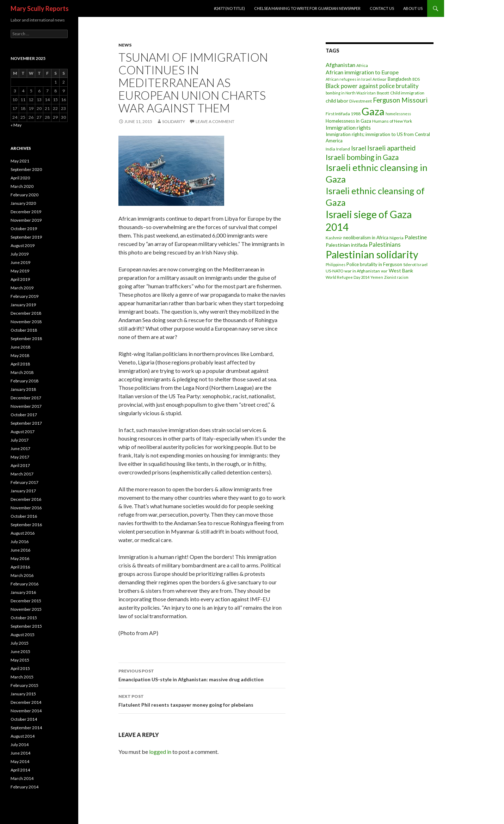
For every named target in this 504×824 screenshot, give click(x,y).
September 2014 (26, 728)
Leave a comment (215, 121)
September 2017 (26, 423)
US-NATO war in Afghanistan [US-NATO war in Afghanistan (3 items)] (353, 271)
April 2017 (20, 465)
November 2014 (26, 711)
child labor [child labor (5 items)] (337, 101)
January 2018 (23, 389)
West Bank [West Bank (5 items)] (401, 270)
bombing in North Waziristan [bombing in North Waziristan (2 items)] (351, 93)
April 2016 (20, 567)
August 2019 (23, 245)
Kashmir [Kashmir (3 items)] (334, 238)
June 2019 (20, 262)
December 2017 (26, 398)
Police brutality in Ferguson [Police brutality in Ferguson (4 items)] (374, 264)
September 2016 (26, 525)
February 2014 (24, 787)
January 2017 (23, 491)
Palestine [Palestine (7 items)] (416, 237)
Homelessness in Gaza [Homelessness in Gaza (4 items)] (348, 121)
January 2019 (23, 305)
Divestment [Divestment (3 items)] (361, 101)
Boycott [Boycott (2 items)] (383, 93)
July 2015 (20, 643)
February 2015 (24, 685)
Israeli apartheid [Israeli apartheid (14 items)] (391, 148)
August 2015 (23, 635)
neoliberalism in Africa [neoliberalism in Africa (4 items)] (366, 238)
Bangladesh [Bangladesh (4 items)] (399, 79)
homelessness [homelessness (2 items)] (398, 114)
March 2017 (22, 474)
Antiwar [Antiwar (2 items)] (380, 79)
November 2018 (26, 322)
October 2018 (24, 330)
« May (16, 125)
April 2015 (20, 668)
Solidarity (174, 121)
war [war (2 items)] (384, 271)
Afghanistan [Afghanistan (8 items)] (340, 65)
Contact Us (382, 8)
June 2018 (20, 347)
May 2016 (20, 558)
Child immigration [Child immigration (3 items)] (407, 93)
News (125, 45)
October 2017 (24, 415)
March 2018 (22, 372)
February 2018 (24, 381)
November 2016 (26, 508)
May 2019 (20, 271)
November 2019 (26, 220)
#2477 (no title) (229, 8)
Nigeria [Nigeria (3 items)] (397, 238)
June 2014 (20, 753)
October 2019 (24, 229)
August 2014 (23, 736)
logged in (160, 752)
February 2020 (24, 195)
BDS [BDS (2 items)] (416, 79)
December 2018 (26, 313)
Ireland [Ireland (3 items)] (343, 149)
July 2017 (20, 440)
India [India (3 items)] (330, 149)
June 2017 (20, 448)
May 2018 (20, 355)
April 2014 (20, 770)
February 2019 (24, 296)
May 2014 (20, 761)
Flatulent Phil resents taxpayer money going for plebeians (202, 700)
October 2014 (24, 719)
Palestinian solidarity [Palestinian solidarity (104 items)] (372, 254)
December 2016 (26, 499)
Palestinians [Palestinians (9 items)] (385, 244)
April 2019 (20, 279)
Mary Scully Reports (40, 8)
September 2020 (26, 169)
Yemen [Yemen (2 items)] (377, 277)
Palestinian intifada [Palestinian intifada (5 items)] (347, 245)
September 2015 (26, 626)
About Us (413, 8)
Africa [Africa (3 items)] (362, 65)
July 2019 (20, 254)
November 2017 (26, 406)
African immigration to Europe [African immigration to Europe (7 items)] (362, 72)
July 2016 (20, 542)
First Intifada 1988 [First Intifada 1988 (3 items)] (343, 114)
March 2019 (22, 288)
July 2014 (20, 745)
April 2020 (20, 178)
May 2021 (20, 161)
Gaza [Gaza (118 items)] (373, 111)
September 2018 (26, 339)
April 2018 (20, 364)
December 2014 (26, 702)
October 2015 (24, 618)
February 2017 (24, 482)
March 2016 (22, 575)
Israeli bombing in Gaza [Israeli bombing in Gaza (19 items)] (362, 157)
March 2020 (22, 186)
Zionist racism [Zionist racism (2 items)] (396, 277)
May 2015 (20, 660)
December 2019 (26, 212)
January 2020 (23, 203)
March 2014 (22, 778)
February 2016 (24, 584)
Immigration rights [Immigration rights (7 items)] (348, 128)
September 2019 (26, 237)
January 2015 (23, 694)
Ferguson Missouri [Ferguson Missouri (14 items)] (400, 100)
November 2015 (26, 609)
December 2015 (26, 601)
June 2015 (20, 651)
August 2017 (23, 432)
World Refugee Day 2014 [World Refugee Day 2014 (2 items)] (348, 277)
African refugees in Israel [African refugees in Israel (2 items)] (349, 79)
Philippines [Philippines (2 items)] (336, 265)
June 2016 (20, 550)
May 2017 (20, 457)
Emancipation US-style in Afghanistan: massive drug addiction (202, 675)
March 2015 (22, 677)
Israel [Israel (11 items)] (359, 148)
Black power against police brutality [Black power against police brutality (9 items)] (372, 86)
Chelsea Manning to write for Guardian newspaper (307, 8)
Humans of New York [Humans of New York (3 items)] (392, 121)
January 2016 (23, 592)
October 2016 (24, 516)
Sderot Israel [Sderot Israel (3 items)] (415, 265)
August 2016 (23, 533)
